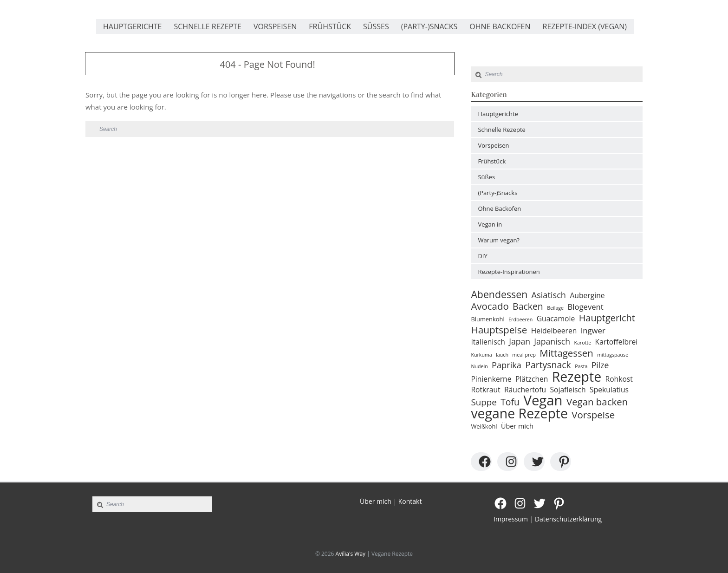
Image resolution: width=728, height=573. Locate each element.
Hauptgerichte (132, 26)
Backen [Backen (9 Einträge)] (528, 306)
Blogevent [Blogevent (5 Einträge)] (586, 307)
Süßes (376, 26)
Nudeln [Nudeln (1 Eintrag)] (479, 366)
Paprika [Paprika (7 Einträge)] (507, 365)
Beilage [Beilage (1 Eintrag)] (555, 308)
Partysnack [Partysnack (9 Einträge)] (548, 365)
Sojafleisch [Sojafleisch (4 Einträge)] (568, 390)
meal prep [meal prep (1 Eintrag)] (524, 355)
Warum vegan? (499, 240)
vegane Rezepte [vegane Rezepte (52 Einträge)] (519, 413)
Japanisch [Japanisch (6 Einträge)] (552, 341)
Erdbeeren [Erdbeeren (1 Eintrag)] (520, 319)
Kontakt (410, 501)
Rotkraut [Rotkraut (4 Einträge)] (485, 390)
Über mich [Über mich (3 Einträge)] (517, 426)
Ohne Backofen (500, 26)
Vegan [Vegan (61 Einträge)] (543, 400)
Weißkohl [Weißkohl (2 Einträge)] (484, 426)
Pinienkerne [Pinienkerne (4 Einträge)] (491, 379)
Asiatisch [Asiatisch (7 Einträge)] (549, 295)
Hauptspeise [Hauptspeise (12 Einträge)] (499, 330)
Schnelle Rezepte (208, 26)
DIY (482, 256)
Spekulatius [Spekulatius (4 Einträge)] (609, 390)
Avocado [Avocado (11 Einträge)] (490, 306)
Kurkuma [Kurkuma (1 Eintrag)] (481, 355)
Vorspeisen (275, 26)
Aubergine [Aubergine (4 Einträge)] (587, 295)
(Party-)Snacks (429, 26)
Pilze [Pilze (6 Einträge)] (600, 365)
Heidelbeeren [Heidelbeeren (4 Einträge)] (554, 331)
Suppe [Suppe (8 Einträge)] (484, 402)
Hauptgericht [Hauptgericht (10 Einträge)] (607, 318)
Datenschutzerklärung (568, 519)
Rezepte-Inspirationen (509, 272)
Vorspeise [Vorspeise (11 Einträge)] (593, 415)
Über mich (376, 501)
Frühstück (330, 26)
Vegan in (490, 224)
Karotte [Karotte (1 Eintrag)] (582, 343)
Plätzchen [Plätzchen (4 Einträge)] (532, 379)
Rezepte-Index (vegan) (585, 26)
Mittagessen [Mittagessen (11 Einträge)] (566, 353)
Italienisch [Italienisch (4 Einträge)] (488, 342)
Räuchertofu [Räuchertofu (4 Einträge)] (525, 390)
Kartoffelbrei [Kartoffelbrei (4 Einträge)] (617, 342)
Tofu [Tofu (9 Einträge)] (510, 402)
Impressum (511, 519)
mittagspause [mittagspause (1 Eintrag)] (613, 355)
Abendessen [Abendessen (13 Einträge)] (499, 294)
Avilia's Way (351, 554)
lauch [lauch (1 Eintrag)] (502, 355)
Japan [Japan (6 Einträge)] (520, 341)
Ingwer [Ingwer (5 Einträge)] (593, 331)
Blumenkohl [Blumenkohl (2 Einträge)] (487, 319)
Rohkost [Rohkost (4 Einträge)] (619, 379)
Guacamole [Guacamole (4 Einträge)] (556, 319)
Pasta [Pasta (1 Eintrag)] (581, 366)
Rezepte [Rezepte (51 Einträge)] (577, 377)
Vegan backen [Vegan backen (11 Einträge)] (597, 402)
